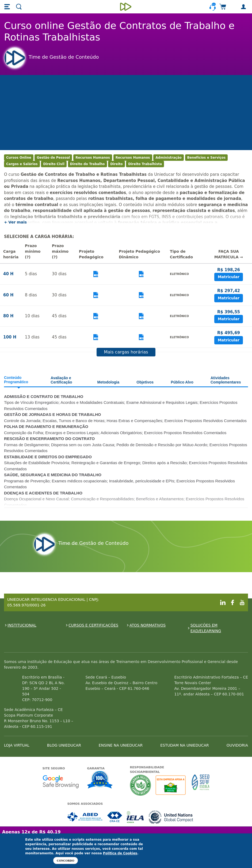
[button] (8, 7)
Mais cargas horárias (126, 352)
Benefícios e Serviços (207, 158)
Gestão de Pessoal (53, 158)
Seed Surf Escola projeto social (201, 785)
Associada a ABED (85, 817)
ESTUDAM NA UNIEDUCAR (184, 745)
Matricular (229, 277)
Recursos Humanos (93, 158)
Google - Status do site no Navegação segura (61, 782)
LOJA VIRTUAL (17, 745)
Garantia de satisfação (100, 780)
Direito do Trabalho (87, 164)
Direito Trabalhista (145, 164)
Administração (169, 158)
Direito (116, 164)
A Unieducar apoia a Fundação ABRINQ (171, 785)
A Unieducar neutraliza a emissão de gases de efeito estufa (141, 785)
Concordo (65, 860)
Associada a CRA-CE (115, 817)
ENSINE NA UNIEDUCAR (121, 745)
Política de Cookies (120, 853)
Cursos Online (19, 158)
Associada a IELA (136, 817)
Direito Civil (54, 164)
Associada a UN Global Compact (171, 817)
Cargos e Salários (22, 164)
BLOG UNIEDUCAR (64, 745)
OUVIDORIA (237, 745)
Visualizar (96, 274)
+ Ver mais (15, 222)
